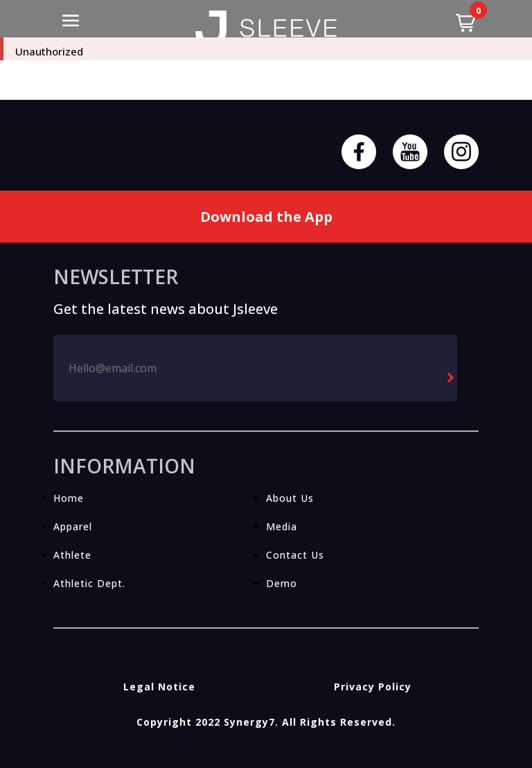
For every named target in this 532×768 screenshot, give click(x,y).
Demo (282, 583)
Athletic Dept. (89, 583)
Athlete (72, 555)
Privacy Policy (373, 687)
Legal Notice (159, 687)
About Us (290, 498)
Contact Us (295, 555)
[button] (465, 23)
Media (282, 526)
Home (69, 498)
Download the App (266, 217)
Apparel (73, 526)
